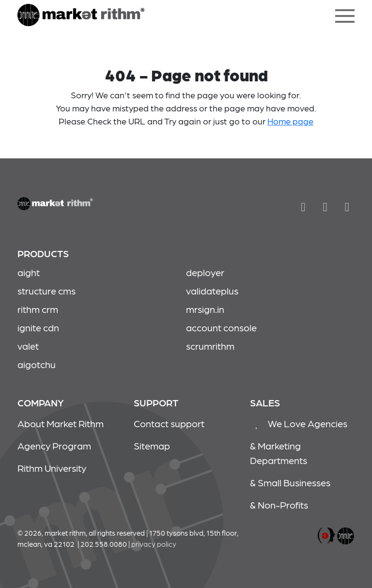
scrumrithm (210, 346)
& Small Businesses (290, 482)
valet (28, 346)
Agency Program (54, 446)
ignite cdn (38, 327)
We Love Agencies (299, 423)
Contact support (169, 423)
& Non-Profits (279, 505)
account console (221, 327)
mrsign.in (205, 309)
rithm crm (38, 309)
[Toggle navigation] (345, 16)
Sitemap (152, 446)
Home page (290, 121)
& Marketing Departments (279, 453)
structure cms (46, 291)
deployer (205, 272)
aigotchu (37, 364)
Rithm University (52, 468)
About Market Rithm (61, 423)
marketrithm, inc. (326, 536)
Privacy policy (154, 544)
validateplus (212, 291)
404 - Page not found (81, 16)
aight (29, 272)
